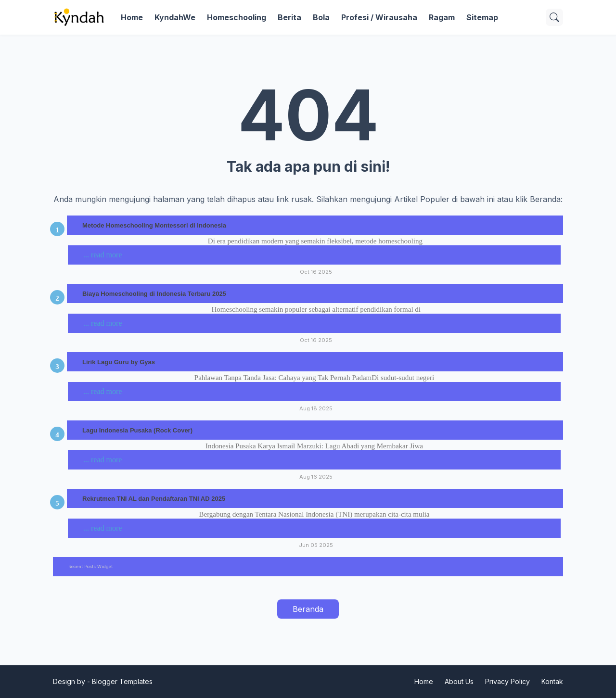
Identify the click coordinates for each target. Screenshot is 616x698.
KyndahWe (175, 17)
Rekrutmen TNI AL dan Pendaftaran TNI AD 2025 (154, 499)
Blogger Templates (122, 681)
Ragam (442, 17)
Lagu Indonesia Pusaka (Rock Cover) (137, 430)
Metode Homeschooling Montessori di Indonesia (154, 225)
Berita (289, 17)
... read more (103, 255)
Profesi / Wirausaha (379, 17)
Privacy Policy (507, 681)
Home (132, 17)
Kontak (552, 681)
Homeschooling (237, 17)
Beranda (308, 609)
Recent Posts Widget (90, 566)
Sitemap (482, 17)
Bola (321, 17)
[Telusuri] (554, 17)
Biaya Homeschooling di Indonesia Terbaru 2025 (154, 294)
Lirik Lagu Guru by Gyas (119, 362)
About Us (459, 681)
